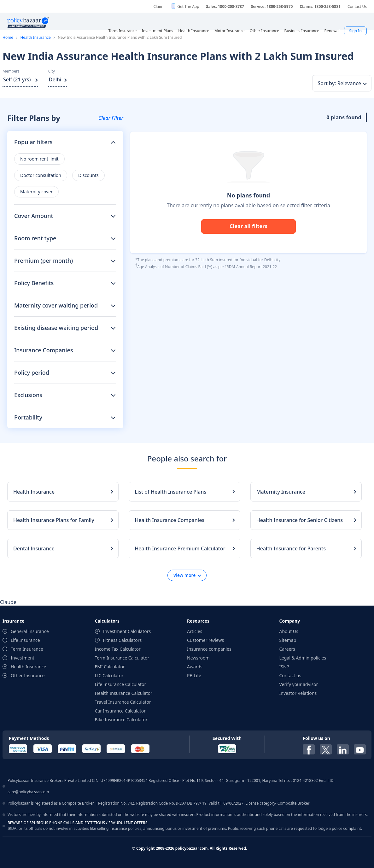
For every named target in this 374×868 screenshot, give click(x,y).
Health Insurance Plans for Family (54, 520)
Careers (287, 649)
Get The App (188, 6)
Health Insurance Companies (169, 520)
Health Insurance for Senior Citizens (300, 520)
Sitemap (288, 640)
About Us (289, 631)
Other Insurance (28, 675)
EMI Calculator (110, 667)
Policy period (32, 372)
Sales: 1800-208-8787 (225, 6)
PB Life (194, 675)
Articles (195, 631)
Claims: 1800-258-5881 (320, 6)
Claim (158, 6)
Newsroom (198, 658)
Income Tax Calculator (118, 649)
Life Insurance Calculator (121, 684)
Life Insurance (25, 640)
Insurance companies (209, 649)
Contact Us (357, 6)
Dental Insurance (34, 548)
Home (8, 37)
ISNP (284, 667)
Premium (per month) (44, 261)
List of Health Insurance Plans (170, 492)
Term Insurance (27, 649)
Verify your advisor (299, 684)
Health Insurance (35, 37)
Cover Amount (34, 216)
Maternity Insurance (281, 492)
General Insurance (30, 631)
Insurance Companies (44, 350)
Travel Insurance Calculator (123, 702)
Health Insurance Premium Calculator (180, 548)
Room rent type (35, 238)
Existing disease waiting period (56, 328)
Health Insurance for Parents (291, 548)
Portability (28, 417)
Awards (195, 667)
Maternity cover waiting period (56, 305)
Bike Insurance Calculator (121, 720)
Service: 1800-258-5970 (272, 6)
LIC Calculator (109, 675)
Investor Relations (298, 693)
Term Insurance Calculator (122, 658)
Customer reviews (205, 640)
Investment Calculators (127, 631)
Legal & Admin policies (303, 658)
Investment (23, 658)
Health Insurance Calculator (124, 693)
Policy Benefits (34, 283)
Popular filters (33, 142)
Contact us (290, 675)
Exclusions (28, 395)
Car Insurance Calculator (120, 711)
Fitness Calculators (123, 640)
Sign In (355, 31)
